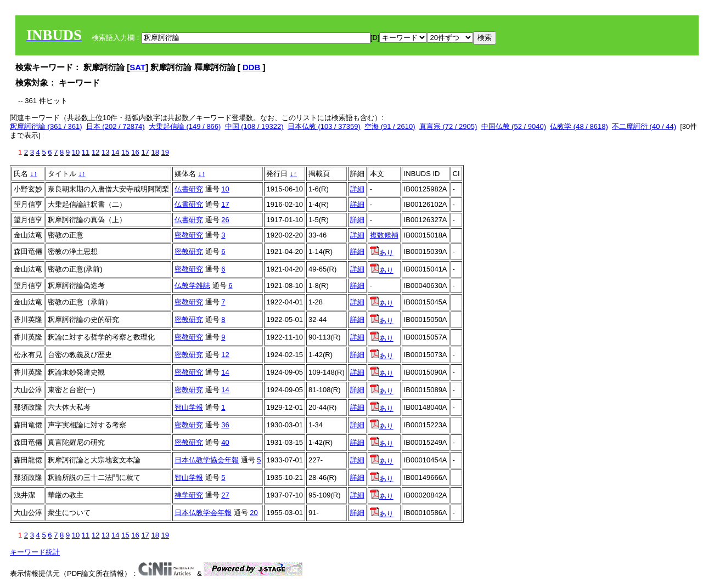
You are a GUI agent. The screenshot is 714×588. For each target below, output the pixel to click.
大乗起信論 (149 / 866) (185, 126)
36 (225, 425)
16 (135, 152)
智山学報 (189, 407)
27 (225, 495)
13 (105, 152)
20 (254, 513)
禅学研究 (189, 495)
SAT (137, 67)
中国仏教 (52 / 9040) (514, 126)
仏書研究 (189, 189)
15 (125, 152)
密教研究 (189, 235)
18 (155, 152)
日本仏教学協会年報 (207, 460)
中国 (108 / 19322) (254, 126)
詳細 (357, 189)
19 (165, 152)
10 (76, 152)
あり (382, 253)
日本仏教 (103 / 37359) (324, 126)
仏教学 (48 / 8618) (579, 126)
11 (86, 152)
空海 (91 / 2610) (390, 126)
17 (145, 152)
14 (115, 152)
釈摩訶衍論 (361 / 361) (46, 126)
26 (225, 220)
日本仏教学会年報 (203, 513)
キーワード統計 (35, 552)
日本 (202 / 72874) (116, 126)
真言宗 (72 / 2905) (448, 126)
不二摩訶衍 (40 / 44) (644, 126)
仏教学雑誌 (192, 285)
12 (95, 152)
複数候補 (384, 235)
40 (225, 442)
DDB (253, 67)
